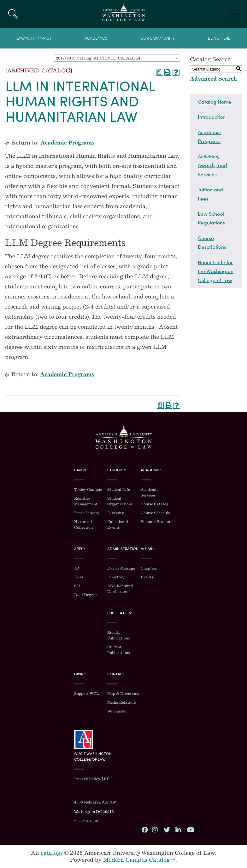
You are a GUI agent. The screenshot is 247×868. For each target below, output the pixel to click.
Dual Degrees (86, 595)
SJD (78, 586)
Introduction (212, 117)
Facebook (144, 830)
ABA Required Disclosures (120, 589)
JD (77, 568)
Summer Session (155, 522)
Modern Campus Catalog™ (139, 860)
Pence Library (87, 513)
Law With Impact (34, 38)
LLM (79, 577)
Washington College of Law (124, 437)
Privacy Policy (87, 779)
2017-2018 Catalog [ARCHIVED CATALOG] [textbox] (98, 58)
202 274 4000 (86, 821)
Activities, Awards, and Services (212, 165)
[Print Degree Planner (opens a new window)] (160, 72)
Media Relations (122, 702)
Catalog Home (215, 102)
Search (13, 14)
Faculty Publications (118, 635)
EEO (108, 779)
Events (147, 577)
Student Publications (118, 650)
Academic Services (150, 492)
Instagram (155, 830)
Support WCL (87, 694)
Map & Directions (123, 694)
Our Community (158, 38)
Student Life (119, 490)
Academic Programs (67, 143)
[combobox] (117, 58)
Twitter (167, 830)
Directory (116, 577)
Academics (96, 38)
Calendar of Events (118, 525)
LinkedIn (178, 830)
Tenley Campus (88, 490)
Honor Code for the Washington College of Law (216, 271)
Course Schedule (155, 513)
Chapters (149, 568)
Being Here (219, 38)
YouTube (190, 830)
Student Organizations (120, 501)
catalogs (52, 853)
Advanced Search (213, 79)
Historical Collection (83, 525)
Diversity (116, 513)
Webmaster (117, 711)
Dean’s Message (121, 568)
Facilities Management (86, 501)
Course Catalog (155, 504)
